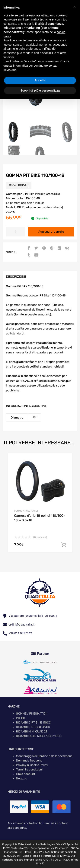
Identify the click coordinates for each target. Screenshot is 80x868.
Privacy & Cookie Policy (32, 765)
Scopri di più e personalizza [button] (40, 90)
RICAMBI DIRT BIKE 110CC (33, 723)
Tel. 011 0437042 (44, 852)
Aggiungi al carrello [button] (64, 545)
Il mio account (25, 774)
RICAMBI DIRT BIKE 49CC (33, 727)
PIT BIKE (22, 718)
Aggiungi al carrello (51, 232)
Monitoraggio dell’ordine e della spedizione (44, 756)
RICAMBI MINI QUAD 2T (32, 732)
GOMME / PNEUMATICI (26, 511)
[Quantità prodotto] (16, 232)
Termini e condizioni (29, 770)
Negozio (22, 778)
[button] (74, 7)
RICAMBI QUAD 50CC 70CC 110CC (39, 736)
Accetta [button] (40, 80)
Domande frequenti (29, 761)
